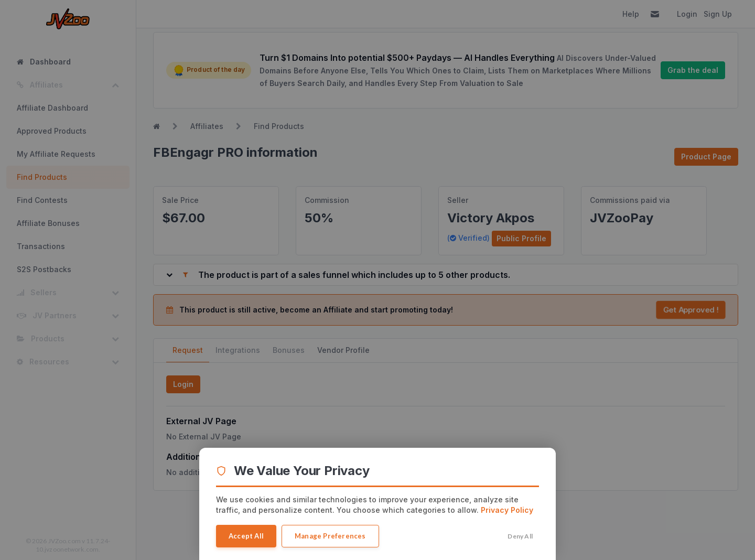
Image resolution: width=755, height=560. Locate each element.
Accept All (246, 536)
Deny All (520, 536)
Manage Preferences (330, 536)
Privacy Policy (507, 510)
